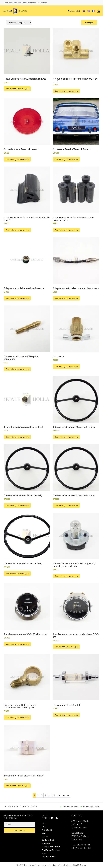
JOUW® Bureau (79, 865)
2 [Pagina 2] (38, 795)
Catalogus (89, 23)
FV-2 (44, 827)
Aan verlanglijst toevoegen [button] (17, 89)
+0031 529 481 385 (81, 845)
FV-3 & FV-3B (47, 830)
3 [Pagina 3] (42, 795)
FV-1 (44, 823)
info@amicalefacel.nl (81, 848)
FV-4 (44, 833)
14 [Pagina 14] (63, 795)
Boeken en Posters (49, 857)
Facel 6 (44, 853)
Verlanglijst (75, 11)
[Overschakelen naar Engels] (89, 11)
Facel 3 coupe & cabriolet (51, 850)
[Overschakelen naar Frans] (93, 11)
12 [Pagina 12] (54, 795)
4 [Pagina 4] (45, 795)
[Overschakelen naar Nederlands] (84, 11)
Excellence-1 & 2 (48, 840)
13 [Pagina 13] (58, 795)
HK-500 (45, 837)
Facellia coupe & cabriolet (51, 847)
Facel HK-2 (46, 843)
